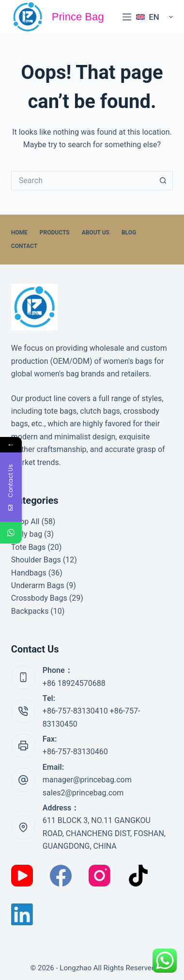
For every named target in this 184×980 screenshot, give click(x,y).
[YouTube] (22, 876)
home (19, 233)
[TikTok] (138, 876)
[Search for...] (82, 181)
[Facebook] (61, 876)
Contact (24, 246)
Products (55, 233)
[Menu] (127, 17)
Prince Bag (78, 17)
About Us (96, 233)
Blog (129, 233)
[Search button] (163, 181)
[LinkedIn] (22, 914)
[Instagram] (100, 876)
